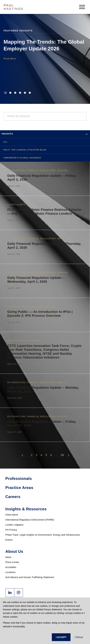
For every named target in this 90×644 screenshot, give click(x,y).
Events (9, 540)
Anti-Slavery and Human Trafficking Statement (30, 577)
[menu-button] (82, 7)
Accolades (11, 567)
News (8, 557)
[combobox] (8, 116)
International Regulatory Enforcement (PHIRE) (30, 520)
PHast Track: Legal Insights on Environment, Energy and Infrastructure (43, 535)
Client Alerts (12, 515)
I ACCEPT (61, 637)
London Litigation (14, 525)
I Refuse (79, 637)
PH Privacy (11, 530)
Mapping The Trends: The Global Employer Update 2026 (44, 45)
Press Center (12, 562)
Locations (10, 572)
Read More (10, 59)
